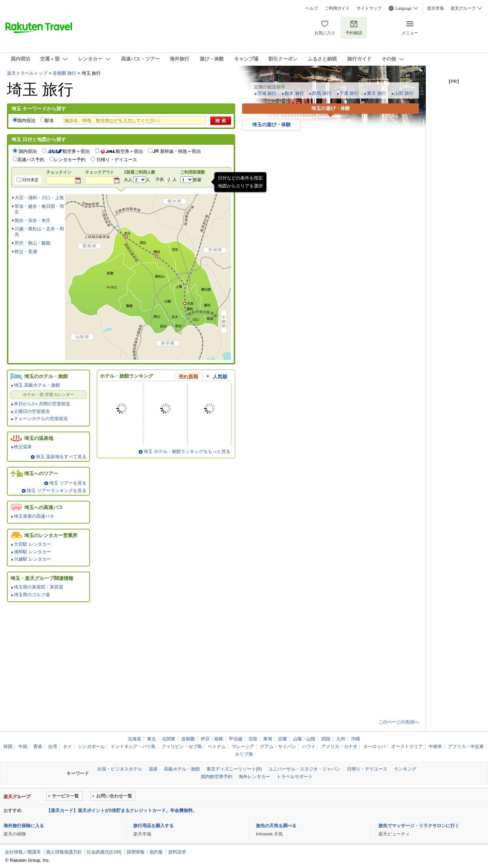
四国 (326, 739)
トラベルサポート (295, 777)
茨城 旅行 (267, 93)
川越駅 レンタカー (33, 559)
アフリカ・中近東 (466, 746)
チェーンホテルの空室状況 (41, 419)
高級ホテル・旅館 (182, 769)
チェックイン (59, 172)
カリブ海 (244, 754)
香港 (38, 746)
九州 (341, 739)
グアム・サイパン (278, 746)
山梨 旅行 (404, 93)
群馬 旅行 (322, 93)
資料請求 (177, 852)
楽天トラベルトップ (27, 73)
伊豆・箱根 (212, 739)
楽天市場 (435, 8)
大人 (128, 180)
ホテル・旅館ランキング (127, 376)
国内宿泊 (26, 121)
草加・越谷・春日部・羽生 (39, 209)
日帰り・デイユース (117, 160)
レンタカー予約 (70, 160)
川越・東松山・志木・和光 (39, 232)
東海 (268, 739)
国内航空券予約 (217, 777)
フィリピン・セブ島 (182, 746)
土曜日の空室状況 (32, 411)
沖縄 (356, 739)
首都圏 (188, 739)
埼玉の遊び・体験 (271, 124)
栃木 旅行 (294, 93)
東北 (151, 739)
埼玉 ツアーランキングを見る (57, 491)
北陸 (253, 739)
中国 (23, 746)
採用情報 (136, 852)
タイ (67, 746)
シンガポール (91, 746)
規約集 (156, 852)
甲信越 (236, 739)
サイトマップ (369, 8)
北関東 (169, 739)
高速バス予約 (31, 160)
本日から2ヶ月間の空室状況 (42, 404)
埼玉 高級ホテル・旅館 (37, 385)
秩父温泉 (23, 447)
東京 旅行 (377, 93)
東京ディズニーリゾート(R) (234, 769)
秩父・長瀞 (26, 252)
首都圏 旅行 (65, 73)
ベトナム (217, 746)
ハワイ (309, 746)
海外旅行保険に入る (24, 826)
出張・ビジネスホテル (120, 769)
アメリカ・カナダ (339, 746)
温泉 (153, 769)
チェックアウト (100, 172)
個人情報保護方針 (64, 852)
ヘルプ (312, 8)
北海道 (134, 739)
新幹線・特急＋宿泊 (180, 151)
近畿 (283, 739)
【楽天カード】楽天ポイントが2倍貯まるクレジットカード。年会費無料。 (122, 810)
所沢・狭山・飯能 (33, 243)
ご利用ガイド (337, 8)
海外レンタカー (254, 777)
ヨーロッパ (374, 746)
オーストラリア (407, 746)
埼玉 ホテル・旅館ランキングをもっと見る (187, 451)
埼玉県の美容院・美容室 (39, 587)
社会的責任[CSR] (104, 852)
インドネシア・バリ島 (133, 746)
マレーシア (243, 746)
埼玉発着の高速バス (34, 516)
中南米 (435, 746)
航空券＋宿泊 (68, 151)
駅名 (49, 121)
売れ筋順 (188, 377)
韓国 (8, 746)
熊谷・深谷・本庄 (33, 220)
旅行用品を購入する (153, 826)
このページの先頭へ (399, 722)
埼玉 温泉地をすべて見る (61, 457)
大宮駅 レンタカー (33, 544)
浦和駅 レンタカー (33, 552)
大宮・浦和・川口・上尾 (39, 198)
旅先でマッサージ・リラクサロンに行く (419, 826)
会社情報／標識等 (23, 852)
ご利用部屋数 (193, 172)
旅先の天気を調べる (276, 826)
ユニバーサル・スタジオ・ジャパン (304, 769)
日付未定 (30, 180)
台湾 (53, 746)
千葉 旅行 (349, 93)
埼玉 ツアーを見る (68, 483)
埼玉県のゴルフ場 (32, 595)
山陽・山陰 (304, 739)
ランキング (405, 769)
